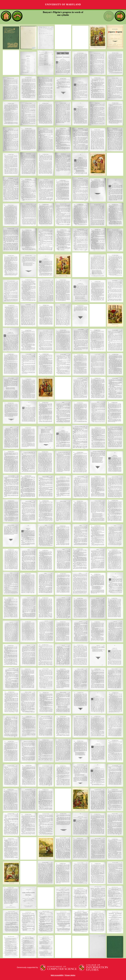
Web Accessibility (57, 975)
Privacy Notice (70, 975)
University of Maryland (63, 5)
